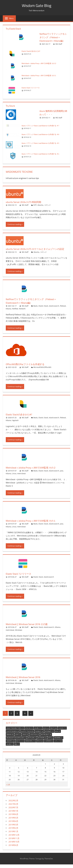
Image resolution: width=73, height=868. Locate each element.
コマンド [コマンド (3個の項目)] (58, 744)
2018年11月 (14, 842)
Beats (36, 309)
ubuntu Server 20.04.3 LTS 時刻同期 (25, 202)
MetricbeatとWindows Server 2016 (25, 681)
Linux (14, 477)
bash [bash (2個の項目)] (46, 732)
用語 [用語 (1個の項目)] (17, 748)
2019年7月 (13, 814)
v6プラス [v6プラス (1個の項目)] (20, 744)
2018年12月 (14, 838)
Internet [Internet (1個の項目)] (49, 735)
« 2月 (8, 788)
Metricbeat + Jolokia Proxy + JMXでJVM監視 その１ (40, 75)
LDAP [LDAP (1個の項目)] (18, 738)
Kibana (8, 312)
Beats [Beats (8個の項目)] (54, 732)
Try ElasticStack (13, 29)
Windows (19, 634)
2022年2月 (13, 804)
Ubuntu (40, 205)
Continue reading (14, 224)
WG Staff (59, 44)
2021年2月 (13, 808)
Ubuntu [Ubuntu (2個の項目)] (10, 744)
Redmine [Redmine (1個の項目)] (59, 741)
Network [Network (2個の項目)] (42, 741)
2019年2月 (13, 832)
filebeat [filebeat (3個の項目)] (39, 735)
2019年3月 (13, 828)
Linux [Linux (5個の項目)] (25, 738)
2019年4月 (13, 825)
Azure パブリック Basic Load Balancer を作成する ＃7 (42, 126)
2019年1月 (13, 835)
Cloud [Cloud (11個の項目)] (62, 732)
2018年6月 (13, 849)
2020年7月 (13, 811)
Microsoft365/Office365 (42, 371)
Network (22, 312)
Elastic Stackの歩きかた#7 (31, 51)
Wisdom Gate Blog (36, 5)
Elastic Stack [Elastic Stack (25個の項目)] (27, 735)
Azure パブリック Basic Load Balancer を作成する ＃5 (42, 143)
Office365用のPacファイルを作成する (27, 368)
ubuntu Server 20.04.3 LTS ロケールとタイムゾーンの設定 (36, 251)
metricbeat (21, 477)
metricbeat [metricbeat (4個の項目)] (46, 738)
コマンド (47, 205)
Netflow (15, 312)
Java (62, 474)
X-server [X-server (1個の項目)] (49, 744)
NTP (35, 205)
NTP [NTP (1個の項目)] (50, 741)
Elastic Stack (43, 309)
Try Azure (10, 106)
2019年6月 (13, 818)
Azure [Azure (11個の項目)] (38, 732)
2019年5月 (13, 821)
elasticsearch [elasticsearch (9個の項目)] (13, 735)
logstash (15, 424)
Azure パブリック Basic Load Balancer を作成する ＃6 (42, 134)
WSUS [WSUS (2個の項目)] (40, 744)
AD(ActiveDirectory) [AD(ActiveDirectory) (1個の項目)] (15, 732)
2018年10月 (14, 845)
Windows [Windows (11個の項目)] (30, 744)
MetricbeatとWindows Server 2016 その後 (29, 628)
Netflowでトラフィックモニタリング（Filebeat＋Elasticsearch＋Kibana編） (53, 37)
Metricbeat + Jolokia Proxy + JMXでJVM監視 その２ (40, 63)
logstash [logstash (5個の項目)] (35, 738)
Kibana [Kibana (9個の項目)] (10, 738)
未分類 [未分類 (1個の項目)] (10, 748)
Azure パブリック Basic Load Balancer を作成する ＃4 (42, 154)
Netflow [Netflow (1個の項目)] (32, 741)
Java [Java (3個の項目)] (58, 735)
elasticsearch (54, 309)
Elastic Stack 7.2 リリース (31, 88)
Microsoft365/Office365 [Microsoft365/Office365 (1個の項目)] (16, 741)
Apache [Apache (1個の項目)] (29, 732)
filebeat (63, 309)
